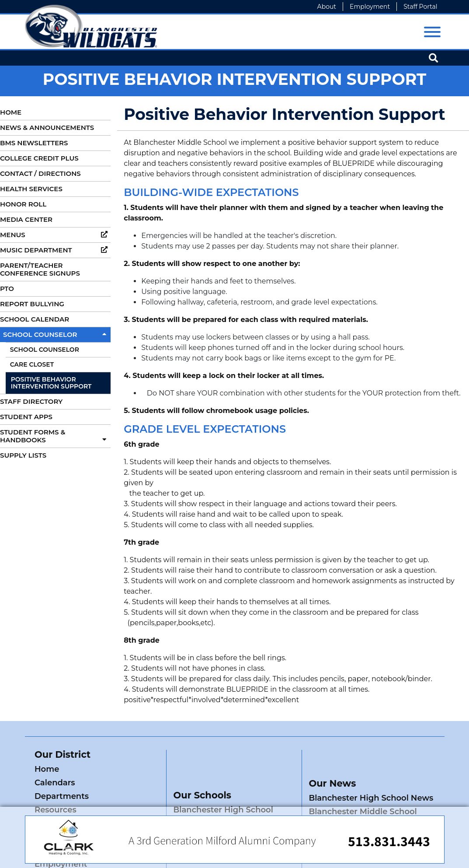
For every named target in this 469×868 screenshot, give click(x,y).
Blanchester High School (223, 783)
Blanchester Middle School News (363, 790)
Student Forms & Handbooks (55, 436)
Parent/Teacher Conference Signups (40, 269)
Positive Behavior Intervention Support (51, 383)
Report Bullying (32, 304)
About (327, 7)
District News (126, 796)
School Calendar (35, 319)
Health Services (31, 189)
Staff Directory (31, 401)
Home (11, 112)
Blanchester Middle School (227, 796)
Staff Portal (420, 7)
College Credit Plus (39, 158)
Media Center (26, 219)
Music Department (55, 250)
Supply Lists (23, 455)
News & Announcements (47, 128)
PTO (7, 289)
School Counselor (57, 334)
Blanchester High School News (371, 771)
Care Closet (32, 364)
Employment (370, 7)
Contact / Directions (40, 173)
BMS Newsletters (34, 143)
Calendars (119, 769)
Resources (120, 783)
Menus (55, 235)
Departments (62, 783)
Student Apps (26, 417)
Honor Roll (23, 204)
